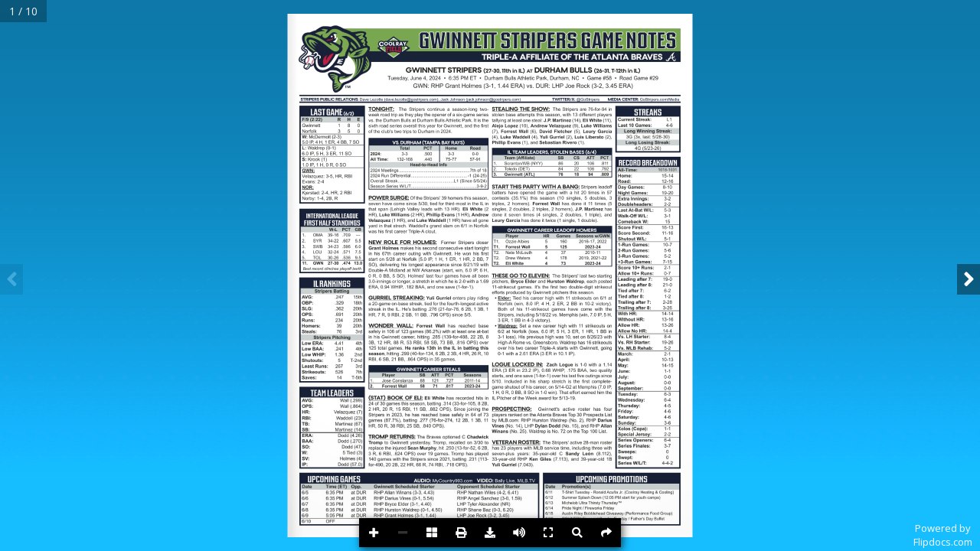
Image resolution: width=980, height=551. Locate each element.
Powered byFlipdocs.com (943, 535)
